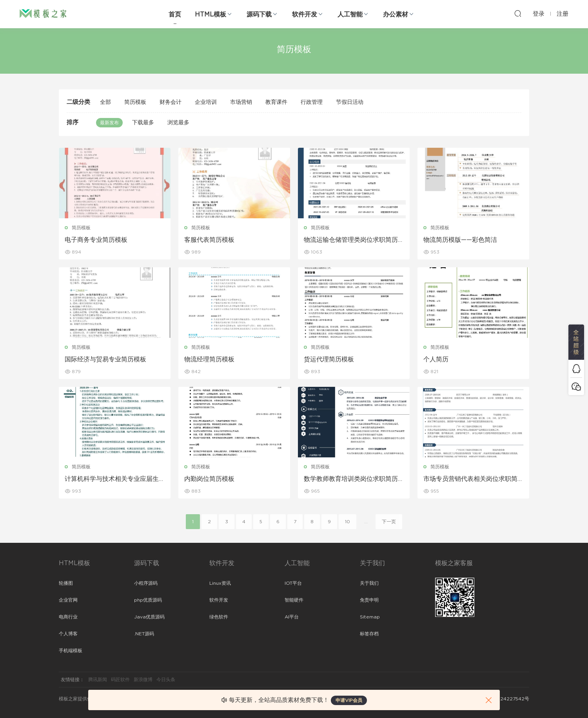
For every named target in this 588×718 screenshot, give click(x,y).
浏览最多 (178, 123)
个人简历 (436, 359)
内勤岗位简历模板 (209, 479)
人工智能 (350, 15)
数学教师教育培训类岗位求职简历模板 (351, 479)
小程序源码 (146, 583)
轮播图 (66, 583)
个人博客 (68, 634)
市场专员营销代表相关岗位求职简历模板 (470, 479)
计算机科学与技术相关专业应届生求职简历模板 (112, 479)
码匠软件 (120, 680)
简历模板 (135, 102)
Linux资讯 (220, 583)
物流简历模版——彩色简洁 (460, 240)
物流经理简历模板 (209, 359)
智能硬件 (294, 600)
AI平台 (292, 617)
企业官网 (68, 600)
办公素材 (396, 15)
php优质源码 (148, 600)
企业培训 (206, 102)
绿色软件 (219, 617)
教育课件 (276, 102)
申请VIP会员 (349, 700)
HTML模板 (211, 15)
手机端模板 (71, 651)
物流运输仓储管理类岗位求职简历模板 (351, 240)
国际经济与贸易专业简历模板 (105, 359)
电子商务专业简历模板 (96, 240)
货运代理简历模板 (329, 359)
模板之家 (43, 14)
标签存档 (369, 634)
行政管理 (312, 102)
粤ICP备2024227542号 (503, 699)
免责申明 (369, 600)
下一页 (389, 522)
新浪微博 (143, 680)
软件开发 (305, 15)
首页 (175, 15)
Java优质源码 (149, 617)
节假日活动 (350, 102)
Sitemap (370, 617)
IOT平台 (293, 583)
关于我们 (369, 583)
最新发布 (109, 123)
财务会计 (171, 102)
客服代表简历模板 (209, 240)
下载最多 (143, 123)
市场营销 (241, 102)
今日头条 (166, 680)
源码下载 (259, 15)
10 (348, 522)
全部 (105, 102)
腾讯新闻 (98, 680)
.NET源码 (144, 634)
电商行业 (68, 617)
